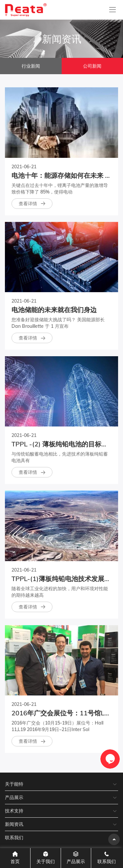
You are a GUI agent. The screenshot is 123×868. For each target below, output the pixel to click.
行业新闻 (31, 66)
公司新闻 (92, 66)
